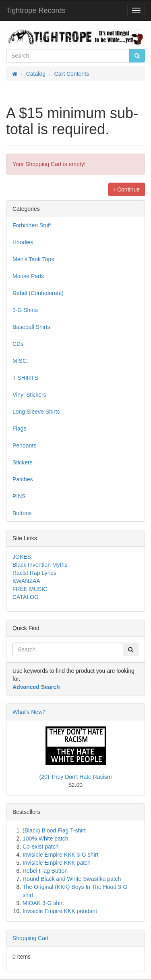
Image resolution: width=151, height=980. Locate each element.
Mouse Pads (28, 276)
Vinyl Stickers (29, 395)
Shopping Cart (31, 938)
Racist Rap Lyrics (34, 573)
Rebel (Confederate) (38, 293)
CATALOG (26, 597)
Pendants (24, 445)
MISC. (20, 361)
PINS (19, 496)
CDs (18, 344)
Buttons (22, 513)
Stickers (23, 462)
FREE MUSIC (30, 589)
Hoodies (23, 242)
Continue (127, 189)
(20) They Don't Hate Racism (76, 777)
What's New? (29, 712)
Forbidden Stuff (32, 225)
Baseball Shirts (31, 327)
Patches (23, 479)
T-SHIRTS (25, 378)
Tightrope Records (36, 10)
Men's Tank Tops (33, 259)
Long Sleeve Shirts (36, 412)
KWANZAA (26, 581)
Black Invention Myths (40, 565)
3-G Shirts (25, 310)
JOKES (22, 557)
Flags (19, 429)
